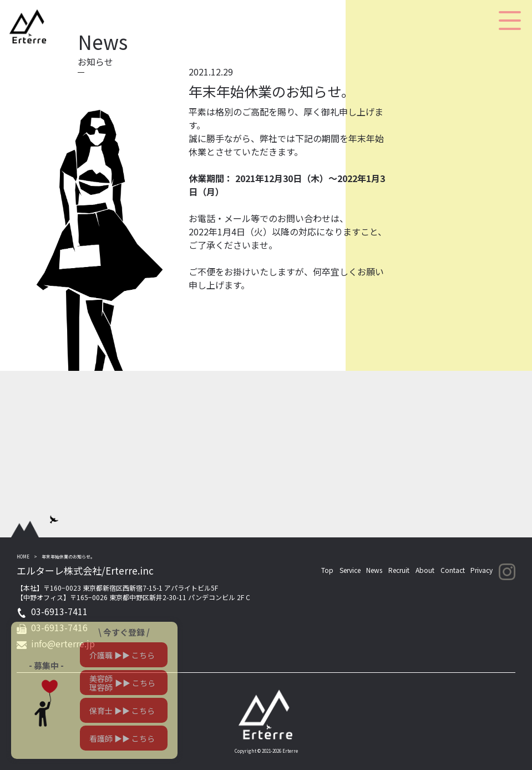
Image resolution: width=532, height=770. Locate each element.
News (374, 570)
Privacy (482, 570)
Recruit (399, 570)
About (425, 570)
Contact (453, 570)
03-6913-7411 (59, 611)
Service (350, 570)
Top (327, 570)
